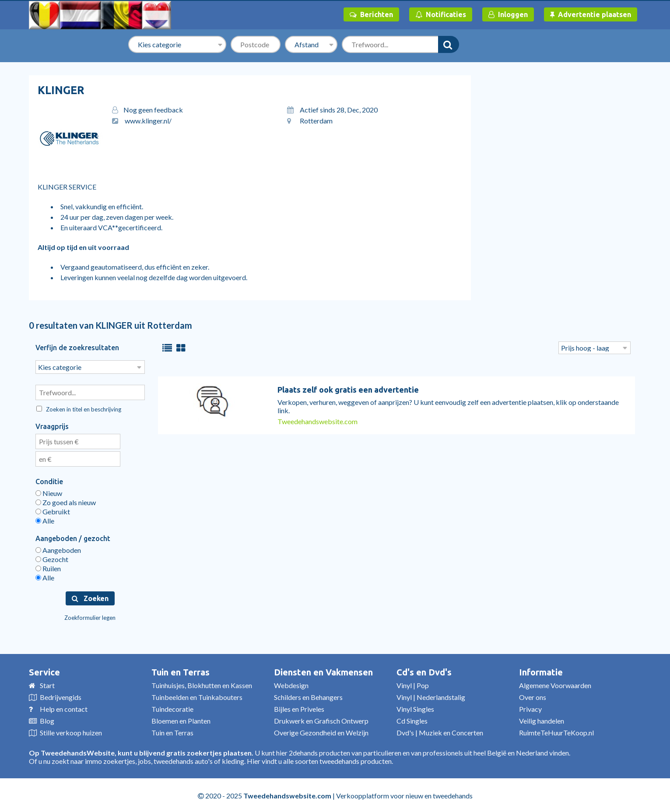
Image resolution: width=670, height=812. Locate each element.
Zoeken (90, 598)
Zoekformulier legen (90, 617)
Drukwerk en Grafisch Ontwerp (321, 720)
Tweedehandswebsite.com (317, 421)
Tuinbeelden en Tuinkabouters (197, 696)
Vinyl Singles (415, 708)
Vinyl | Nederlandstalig (431, 696)
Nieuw (49, 492)
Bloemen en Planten (181, 720)
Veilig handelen (542, 720)
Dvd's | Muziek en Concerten (440, 732)
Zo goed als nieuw (66, 501)
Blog (47, 720)
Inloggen (508, 14)
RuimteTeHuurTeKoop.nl (556, 732)
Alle (45, 520)
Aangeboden (58, 549)
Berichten (371, 14)
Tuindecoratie (172, 708)
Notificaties (441, 14)
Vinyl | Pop (413, 684)
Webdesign (291, 684)
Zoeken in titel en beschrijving (79, 408)
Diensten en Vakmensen (323, 671)
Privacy (530, 708)
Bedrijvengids (61, 696)
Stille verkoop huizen (71, 732)
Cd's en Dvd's (424, 671)
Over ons (533, 696)
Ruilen (48, 568)
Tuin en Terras (181, 671)
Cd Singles (412, 720)
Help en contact (64, 708)
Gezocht (52, 558)
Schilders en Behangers (308, 696)
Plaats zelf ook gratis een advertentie (348, 390)
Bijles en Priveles (299, 708)
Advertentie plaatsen (591, 14)
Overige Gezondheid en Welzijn (321, 732)
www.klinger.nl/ (148, 121)
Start (47, 684)
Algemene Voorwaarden (555, 684)
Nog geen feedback (153, 110)
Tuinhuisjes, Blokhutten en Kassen (202, 684)
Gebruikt (53, 511)
